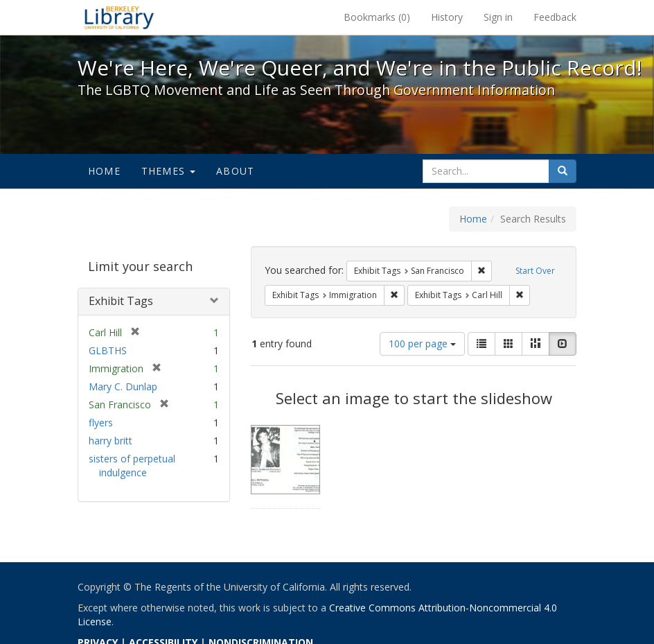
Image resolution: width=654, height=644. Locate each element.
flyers (101, 423)
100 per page (422, 343)
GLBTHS (108, 350)
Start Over (535, 271)
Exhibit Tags (121, 301)
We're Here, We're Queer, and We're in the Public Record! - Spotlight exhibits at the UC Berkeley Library (119, 17)
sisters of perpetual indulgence (132, 465)
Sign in (498, 17)
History (447, 17)
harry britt (111, 441)
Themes (168, 171)
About (235, 171)
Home (104, 171)
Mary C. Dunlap (123, 386)
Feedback (555, 17)
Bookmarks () (377, 17)
